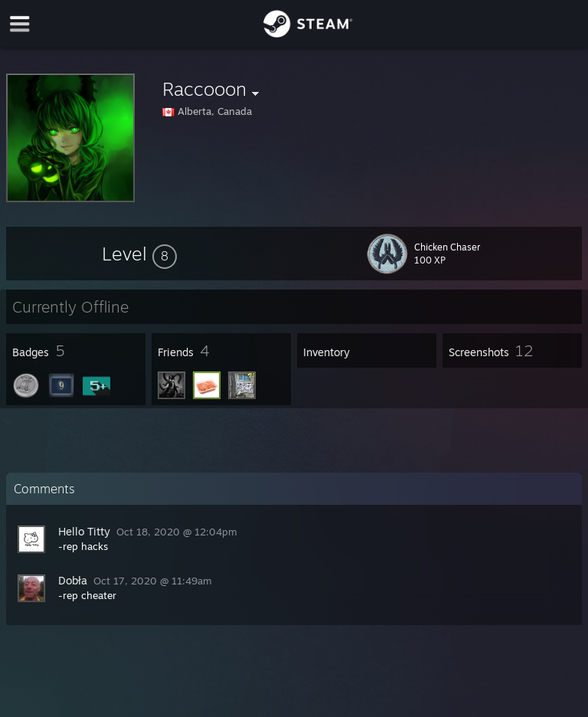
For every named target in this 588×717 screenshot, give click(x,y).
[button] (139, 254)
